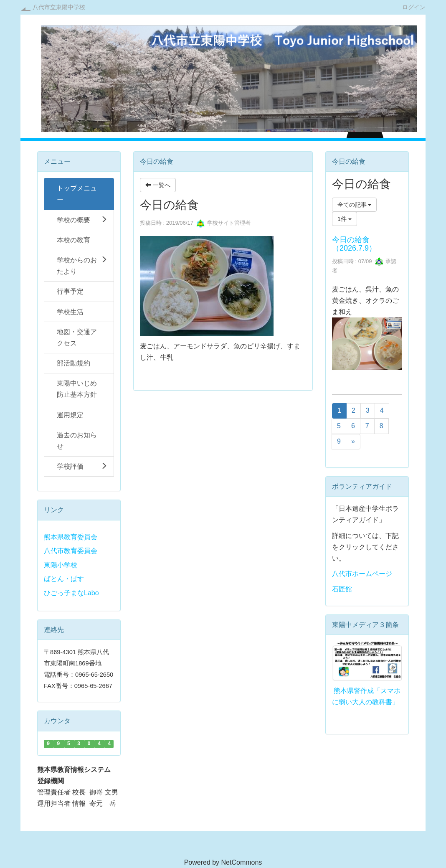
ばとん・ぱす (64, 579)
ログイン (414, 7)
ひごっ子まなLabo (71, 593)
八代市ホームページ (362, 574)
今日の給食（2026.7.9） (354, 244)
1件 (345, 219)
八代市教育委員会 (71, 551)
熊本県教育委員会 (71, 537)
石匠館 (342, 589)
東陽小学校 (61, 565)
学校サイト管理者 (223, 223)
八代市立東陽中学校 (59, 7)
